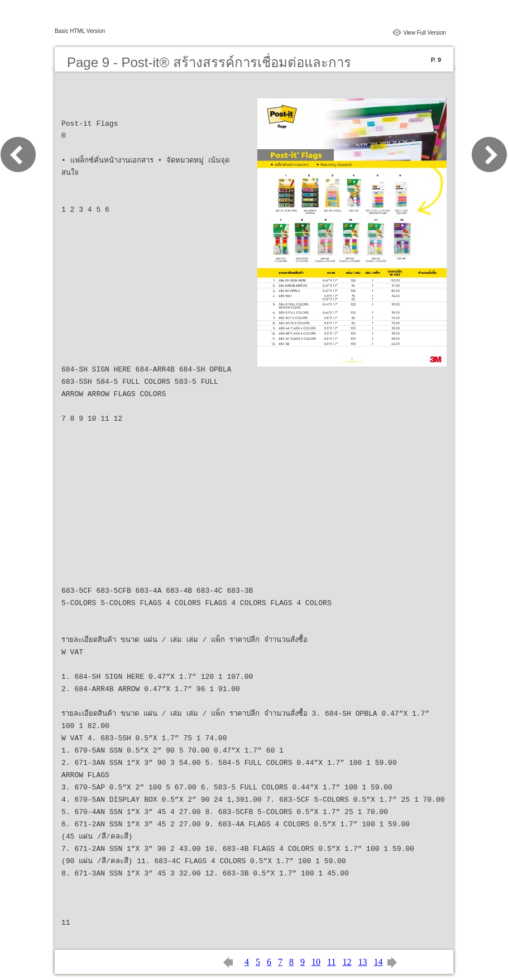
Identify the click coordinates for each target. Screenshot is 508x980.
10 (316, 962)
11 (331, 962)
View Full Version (425, 33)
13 (362, 962)
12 (347, 962)
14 (378, 962)
